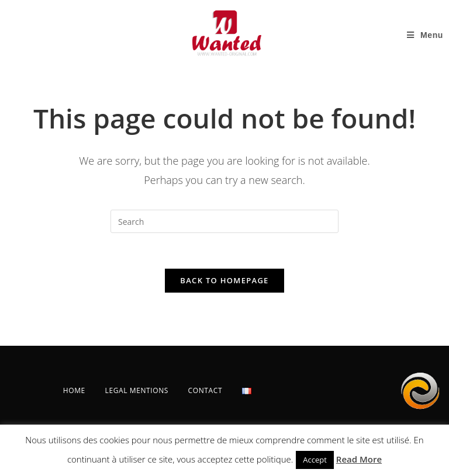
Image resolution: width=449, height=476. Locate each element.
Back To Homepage (224, 280)
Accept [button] (315, 460)
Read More (359, 459)
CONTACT (205, 390)
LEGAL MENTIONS (137, 390)
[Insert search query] (224, 221)
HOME (74, 390)
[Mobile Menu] (425, 35)
